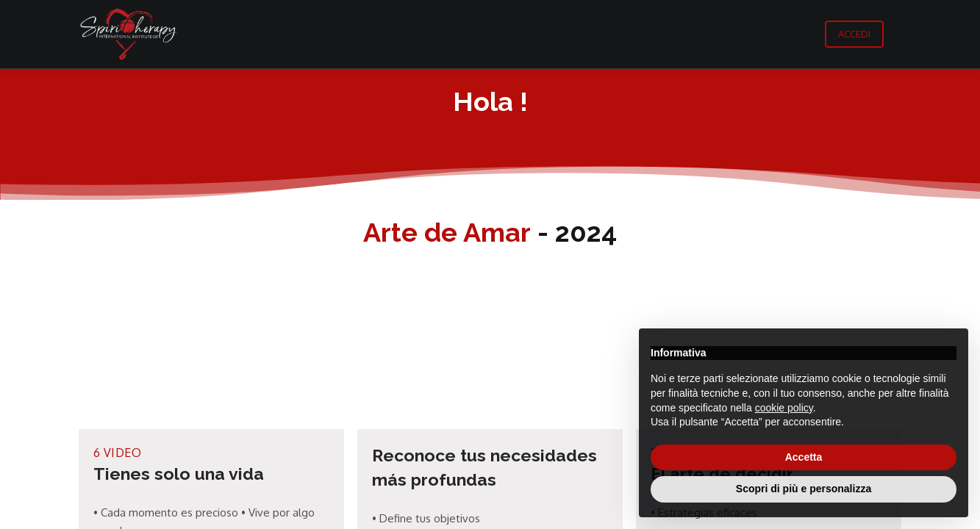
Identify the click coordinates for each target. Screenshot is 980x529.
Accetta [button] (804, 457)
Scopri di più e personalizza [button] (804, 489)
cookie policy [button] (784, 408)
